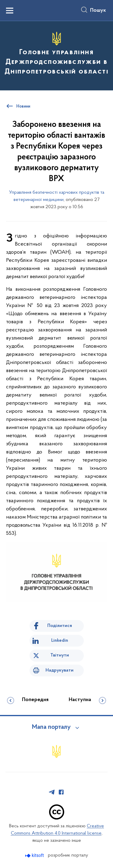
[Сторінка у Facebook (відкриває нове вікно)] (61, 792)
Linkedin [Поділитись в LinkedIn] (60, 641)
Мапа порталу (51, 727)
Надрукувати (60, 670)
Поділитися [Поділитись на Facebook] (60, 626)
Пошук (98, 11)
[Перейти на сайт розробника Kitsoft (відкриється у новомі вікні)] (35, 855)
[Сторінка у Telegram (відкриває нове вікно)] (52, 792)
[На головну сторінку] (56, 55)
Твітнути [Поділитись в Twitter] (60, 655)
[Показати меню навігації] (10, 11)
